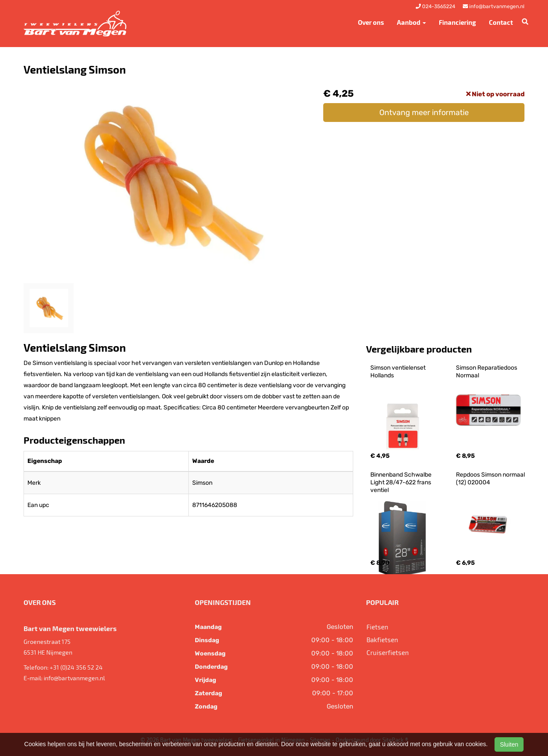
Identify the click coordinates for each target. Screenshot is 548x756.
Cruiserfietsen (388, 652)
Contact (501, 22)
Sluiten (509, 744)
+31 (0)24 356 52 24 (76, 667)
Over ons (371, 22)
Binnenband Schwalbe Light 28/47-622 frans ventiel (402, 482)
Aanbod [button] (411, 22)
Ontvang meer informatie (424, 113)
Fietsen (377, 627)
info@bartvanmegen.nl (74, 678)
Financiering (457, 22)
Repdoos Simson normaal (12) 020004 (491, 479)
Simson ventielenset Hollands (399, 372)
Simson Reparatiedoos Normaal (487, 372)
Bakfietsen (382, 640)
